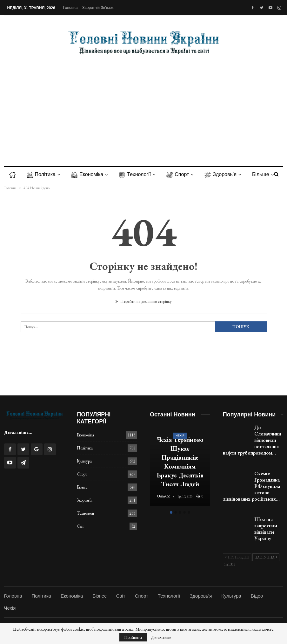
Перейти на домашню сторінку (144, 301)
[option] (180, 466)
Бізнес (82, 487)
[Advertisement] (144, 106)
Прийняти (133, 637)
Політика (41, 175)
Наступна (266, 557)
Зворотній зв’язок (98, 8)
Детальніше (161, 637)
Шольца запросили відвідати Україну (266, 529)
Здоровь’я (220, 175)
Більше (260, 174)
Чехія (180, 435)
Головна (70, 8)
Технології (135, 175)
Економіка (87, 175)
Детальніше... (18, 432)
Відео (257, 596)
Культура (84, 461)
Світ (80, 526)
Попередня (237, 557)
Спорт (178, 175)
